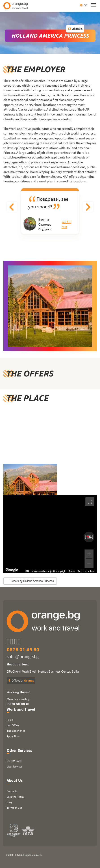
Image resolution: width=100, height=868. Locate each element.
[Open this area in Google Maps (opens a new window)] (12, 570)
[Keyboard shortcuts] (27, 571)
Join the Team (15, 797)
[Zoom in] (89, 554)
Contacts (12, 791)
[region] (50, 534)
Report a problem (87, 571)
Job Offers (13, 725)
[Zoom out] (89, 563)
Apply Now (13, 736)
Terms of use (14, 808)
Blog (10, 802)
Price (10, 720)
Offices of (21, 680)
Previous (12, 207)
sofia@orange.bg (23, 656)
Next (88, 207)
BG (83, 5)
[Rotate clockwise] (93, 537)
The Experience (16, 731)
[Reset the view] (89, 537)
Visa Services (14, 766)
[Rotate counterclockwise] (85, 537)
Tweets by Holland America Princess (32, 581)
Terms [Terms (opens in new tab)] (72, 571)
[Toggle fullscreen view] (90, 502)
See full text (66, 224)
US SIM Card (14, 761)
